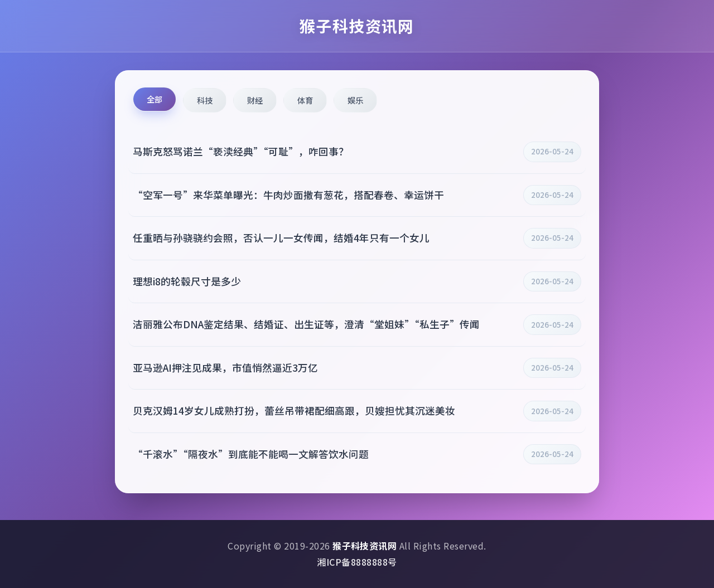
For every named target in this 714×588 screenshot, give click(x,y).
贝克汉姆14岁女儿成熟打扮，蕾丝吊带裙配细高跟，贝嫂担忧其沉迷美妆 (294, 410)
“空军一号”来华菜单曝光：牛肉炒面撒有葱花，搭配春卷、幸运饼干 (288, 195)
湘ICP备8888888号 (357, 562)
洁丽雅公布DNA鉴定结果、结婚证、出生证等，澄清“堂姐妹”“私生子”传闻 (306, 324)
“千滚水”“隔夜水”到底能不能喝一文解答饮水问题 (251, 454)
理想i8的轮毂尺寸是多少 (187, 281)
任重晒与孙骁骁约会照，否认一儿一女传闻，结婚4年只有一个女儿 (281, 238)
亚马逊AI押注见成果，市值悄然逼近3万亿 (225, 368)
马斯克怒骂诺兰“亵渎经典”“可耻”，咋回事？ (241, 151)
